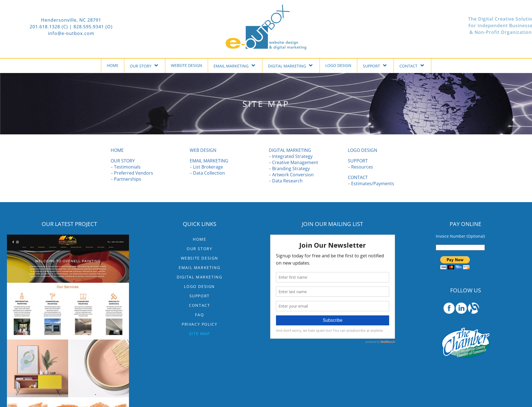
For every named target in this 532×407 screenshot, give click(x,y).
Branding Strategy (291, 169)
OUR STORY (145, 65)
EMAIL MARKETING (235, 65)
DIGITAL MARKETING (291, 65)
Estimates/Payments (373, 184)
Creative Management (295, 162)
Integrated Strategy (292, 156)
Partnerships (128, 179)
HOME (113, 65)
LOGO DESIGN (338, 65)
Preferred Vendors (134, 173)
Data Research (287, 181)
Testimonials (127, 167)
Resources (362, 167)
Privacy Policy (199, 324)
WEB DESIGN (203, 150)
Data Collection (209, 173)
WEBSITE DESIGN (187, 65)
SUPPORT (375, 65)
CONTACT (412, 65)
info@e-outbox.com (38, 33)
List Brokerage (208, 167)
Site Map (200, 334)
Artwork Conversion (293, 175)
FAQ (199, 315)
